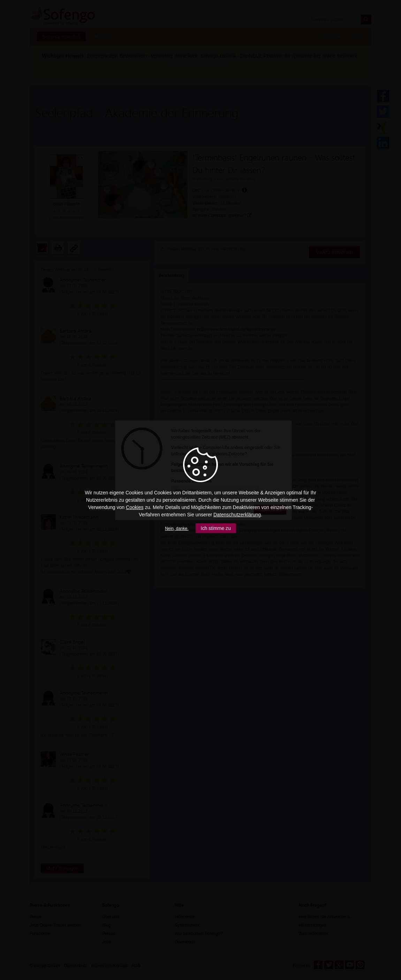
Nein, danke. (177, 529)
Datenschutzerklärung (237, 515)
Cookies (135, 507)
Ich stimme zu (216, 528)
